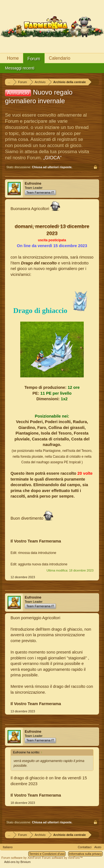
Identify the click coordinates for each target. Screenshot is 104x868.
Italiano (8, 847)
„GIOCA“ (52, 158)
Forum (34, 59)
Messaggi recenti (20, 68)
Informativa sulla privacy (85, 854)
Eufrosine (33, 183)
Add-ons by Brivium (17, 862)
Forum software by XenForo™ (62, 858)
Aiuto (98, 847)
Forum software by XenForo (22, 858)
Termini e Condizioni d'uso (47, 854)
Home (13, 58)
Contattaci (85, 847)
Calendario (59, 58)
